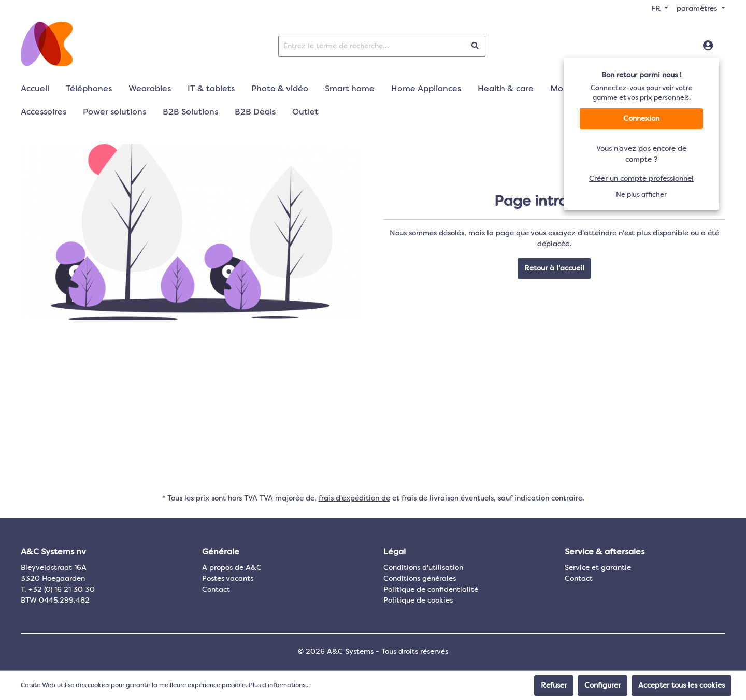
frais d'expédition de (354, 498)
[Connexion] (708, 46)
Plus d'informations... (279, 685)
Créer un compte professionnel (641, 179)
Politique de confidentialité (431, 590)
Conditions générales (420, 579)
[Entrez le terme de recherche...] (372, 46)
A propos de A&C (232, 568)
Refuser (554, 685)
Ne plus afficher (641, 195)
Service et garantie (598, 568)
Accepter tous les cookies (682, 685)
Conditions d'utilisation (423, 568)
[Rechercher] (475, 46)
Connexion (641, 119)
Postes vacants (228, 579)
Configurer (602, 685)
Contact (216, 590)
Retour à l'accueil (554, 268)
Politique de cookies (418, 601)
